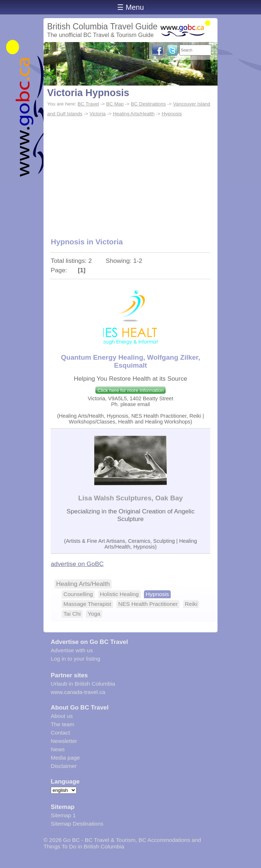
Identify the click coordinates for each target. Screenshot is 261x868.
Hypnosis (172, 114)
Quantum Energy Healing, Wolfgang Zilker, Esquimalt (130, 361)
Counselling (78, 594)
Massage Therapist (87, 604)
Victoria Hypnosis (88, 93)
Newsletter (64, 741)
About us (62, 716)
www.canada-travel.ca (78, 692)
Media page (65, 758)
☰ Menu (130, 7)
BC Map (115, 104)
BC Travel (88, 104)
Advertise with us (72, 650)
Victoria (98, 114)
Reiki (191, 604)
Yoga (94, 614)
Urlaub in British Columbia (83, 684)
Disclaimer (64, 766)
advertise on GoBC (77, 564)
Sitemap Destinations (77, 824)
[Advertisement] (130, 173)
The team (63, 724)
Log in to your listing (76, 659)
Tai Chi (72, 614)
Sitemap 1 (63, 815)
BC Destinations (148, 104)
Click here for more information (130, 390)
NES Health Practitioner (148, 604)
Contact (60, 733)
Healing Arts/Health (134, 114)
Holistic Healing (119, 594)
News (58, 749)
